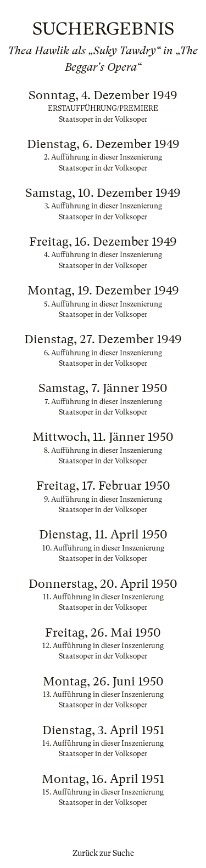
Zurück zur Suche (103, 853)
